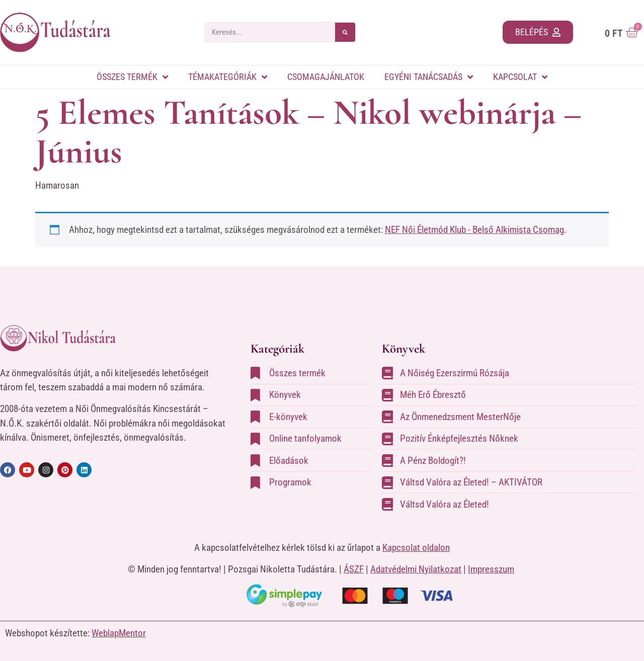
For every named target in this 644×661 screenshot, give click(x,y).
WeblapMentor (119, 633)
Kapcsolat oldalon (416, 548)
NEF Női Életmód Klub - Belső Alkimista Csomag (474, 230)
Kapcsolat (520, 77)
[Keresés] (345, 32)
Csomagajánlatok (326, 77)
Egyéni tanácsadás (429, 77)
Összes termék (132, 77)
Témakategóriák (228, 77)
